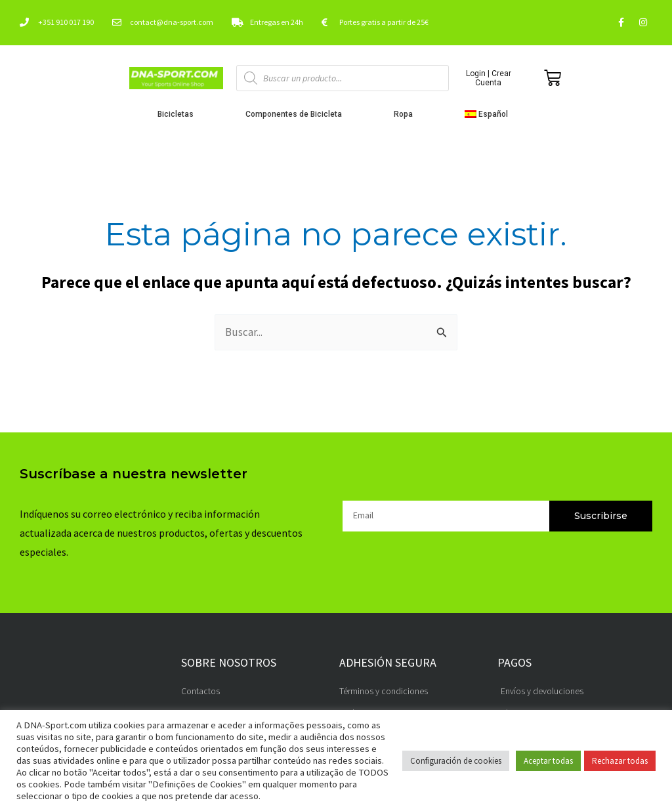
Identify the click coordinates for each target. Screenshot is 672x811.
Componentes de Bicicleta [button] (297, 114)
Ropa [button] (407, 114)
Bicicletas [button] (179, 114)
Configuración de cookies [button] (456, 761)
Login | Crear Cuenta (489, 78)
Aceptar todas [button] (548, 761)
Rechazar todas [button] (620, 761)
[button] (490, 114)
